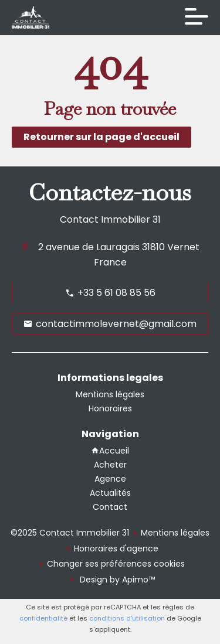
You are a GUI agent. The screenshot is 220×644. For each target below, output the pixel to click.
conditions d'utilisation (127, 618)
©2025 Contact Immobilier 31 (70, 533)
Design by (116, 580)
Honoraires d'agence (116, 548)
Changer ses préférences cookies (116, 564)
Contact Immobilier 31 (110, 219)
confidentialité (43, 618)
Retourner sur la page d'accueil (101, 137)
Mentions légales (175, 533)
